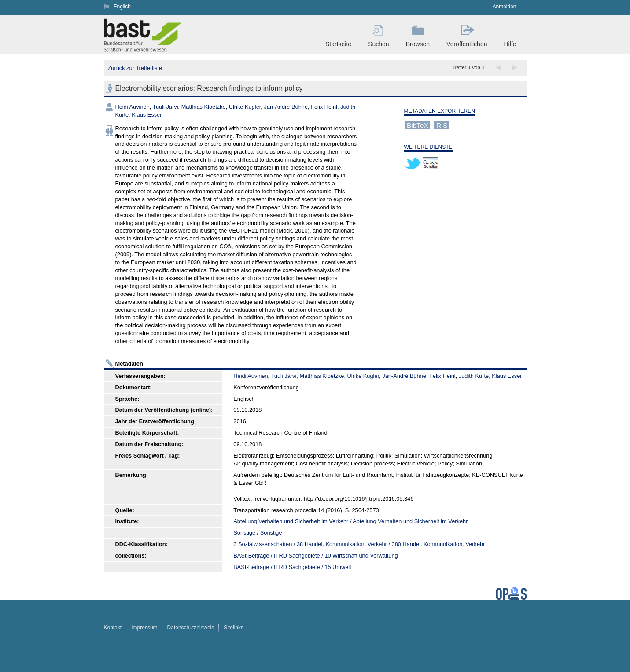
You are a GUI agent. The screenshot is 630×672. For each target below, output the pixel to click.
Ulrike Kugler (245, 107)
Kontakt (113, 628)
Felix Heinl (324, 107)
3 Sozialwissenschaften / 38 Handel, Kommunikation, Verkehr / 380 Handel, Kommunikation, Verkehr (359, 544)
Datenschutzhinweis (191, 628)
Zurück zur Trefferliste (135, 68)
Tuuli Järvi (166, 107)
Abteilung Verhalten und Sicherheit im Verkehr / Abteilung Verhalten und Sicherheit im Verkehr (350, 521)
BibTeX (418, 125)
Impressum (144, 628)
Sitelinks (234, 628)
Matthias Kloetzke (204, 107)
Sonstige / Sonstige (258, 533)
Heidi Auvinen (133, 107)
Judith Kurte (474, 376)
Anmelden (504, 7)
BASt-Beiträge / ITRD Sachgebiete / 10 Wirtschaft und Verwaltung (315, 556)
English (122, 7)
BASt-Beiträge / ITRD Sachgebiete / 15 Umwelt (292, 567)
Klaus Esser (147, 115)
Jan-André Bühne (286, 107)
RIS (442, 125)
